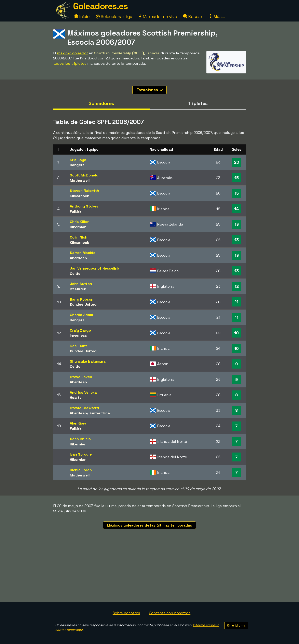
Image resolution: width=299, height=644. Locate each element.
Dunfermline (99, 413)
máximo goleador (72, 53)
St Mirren (78, 289)
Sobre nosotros (126, 613)
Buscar (193, 17)
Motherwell (80, 180)
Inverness (78, 335)
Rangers (77, 165)
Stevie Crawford (85, 408)
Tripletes (198, 103)
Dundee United (83, 304)
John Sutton (81, 284)
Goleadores (101, 103)
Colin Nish (79, 237)
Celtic (75, 274)
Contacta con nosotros (170, 613)
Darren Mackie (83, 253)
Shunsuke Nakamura (88, 361)
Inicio (82, 17)
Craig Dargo (80, 330)
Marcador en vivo (158, 17)
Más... (216, 17)
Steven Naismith (85, 191)
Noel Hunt (78, 346)
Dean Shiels (80, 439)
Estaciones (150, 90)
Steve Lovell (81, 377)
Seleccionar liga (114, 17)
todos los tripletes (70, 63)
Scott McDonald (84, 175)
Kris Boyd (78, 160)
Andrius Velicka (83, 392)
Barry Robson (82, 299)
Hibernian (78, 227)
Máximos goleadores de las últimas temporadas (150, 525)
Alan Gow (78, 423)
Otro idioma (236, 625)
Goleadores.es (100, 6)
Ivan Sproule (81, 454)
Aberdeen (78, 258)
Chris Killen (80, 222)
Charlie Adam (81, 315)
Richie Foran (81, 470)
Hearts (76, 397)
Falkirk (76, 211)
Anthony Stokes (84, 206)
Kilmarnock (79, 196)
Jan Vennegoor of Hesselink (95, 268)
